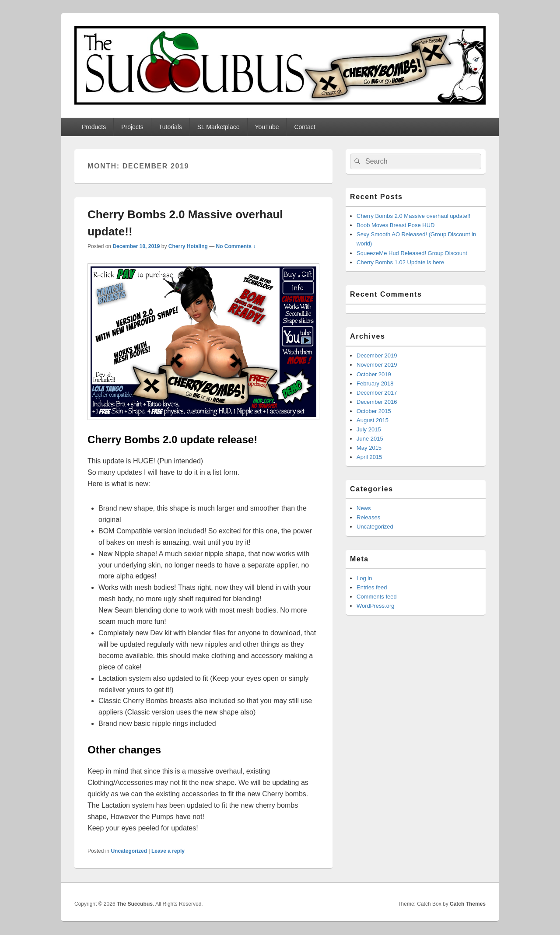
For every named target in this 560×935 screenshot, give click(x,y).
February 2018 (375, 383)
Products (94, 127)
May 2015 (369, 448)
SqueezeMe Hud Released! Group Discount (412, 253)
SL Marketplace (219, 127)
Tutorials (170, 127)
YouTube (267, 127)
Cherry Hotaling (188, 246)
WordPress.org (375, 606)
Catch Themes (468, 904)
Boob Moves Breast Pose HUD (395, 225)
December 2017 (377, 393)
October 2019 (374, 374)
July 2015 (369, 429)
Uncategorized (129, 851)
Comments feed (377, 597)
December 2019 (377, 355)
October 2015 (374, 411)
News (364, 508)
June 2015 (370, 439)
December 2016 (377, 402)
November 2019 (377, 365)
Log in (364, 578)
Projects (132, 127)
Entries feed (372, 587)
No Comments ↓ (236, 246)
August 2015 (373, 420)
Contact (304, 127)
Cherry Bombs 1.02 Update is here (400, 262)
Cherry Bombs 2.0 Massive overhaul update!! (413, 216)
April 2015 (369, 457)
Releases (368, 517)
